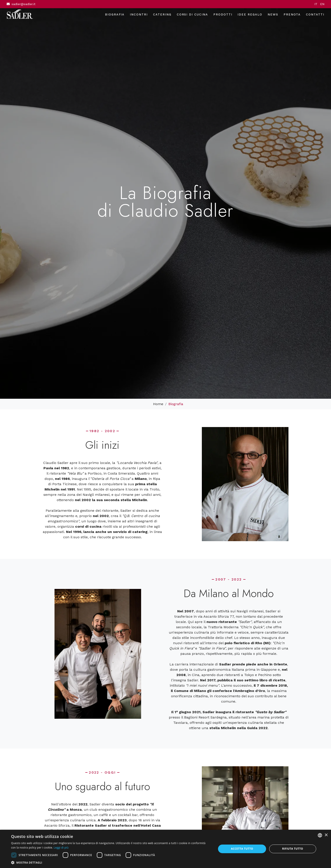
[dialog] (165, 849)
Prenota (292, 14)
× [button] (326, 835)
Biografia (115, 14)
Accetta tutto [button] (242, 849)
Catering (162, 14)
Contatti (315, 14)
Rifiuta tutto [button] (293, 849)
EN (322, 4)
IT (316, 4)
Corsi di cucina (192, 14)
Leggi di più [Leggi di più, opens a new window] (61, 848)
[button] (111, 862)
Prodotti (223, 14)
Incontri (139, 14)
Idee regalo (250, 14)
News (273, 14)
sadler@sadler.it (23, 4)
